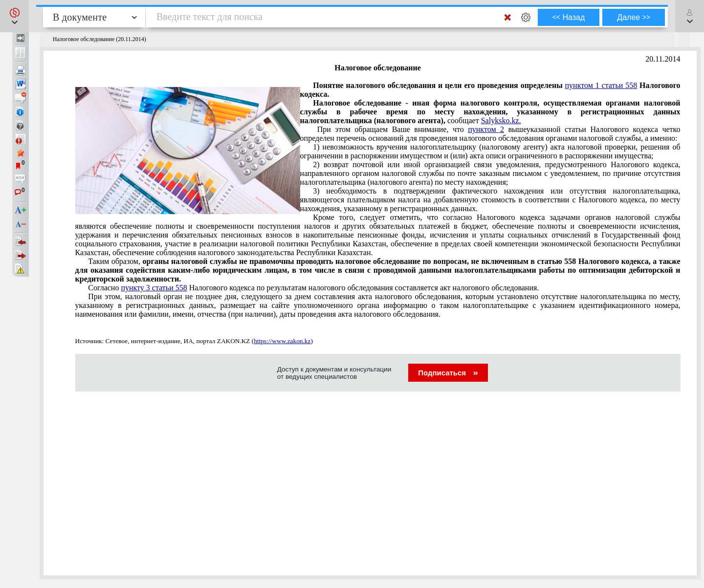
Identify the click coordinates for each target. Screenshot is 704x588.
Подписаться (448, 373)
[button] (14, 16)
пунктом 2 (486, 129)
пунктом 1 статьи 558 (601, 85)
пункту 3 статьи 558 (154, 288)
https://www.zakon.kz (282, 341)
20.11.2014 (663, 59)
